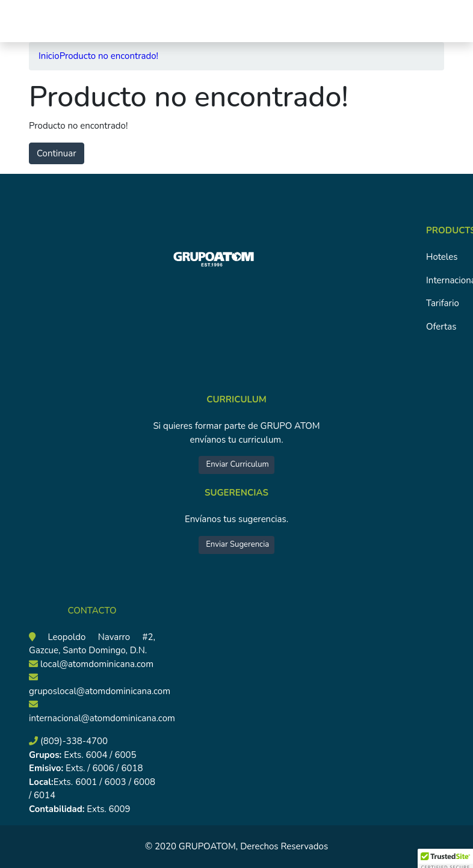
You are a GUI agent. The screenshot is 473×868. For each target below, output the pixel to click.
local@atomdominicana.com (97, 664)
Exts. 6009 (108, 809)
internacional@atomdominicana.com (102, 718)
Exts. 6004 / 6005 (99, 755)
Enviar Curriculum (236, 464)
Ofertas (441, 327)
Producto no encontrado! (109, 56)
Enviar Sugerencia (236, 544)
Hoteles (442, 257)
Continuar (57, 153)
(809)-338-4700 (74, 741)
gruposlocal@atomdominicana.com (100, 691)
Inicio (49, 56)
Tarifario (443, 303)
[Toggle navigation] (26, 21)
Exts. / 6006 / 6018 (103, 768)
